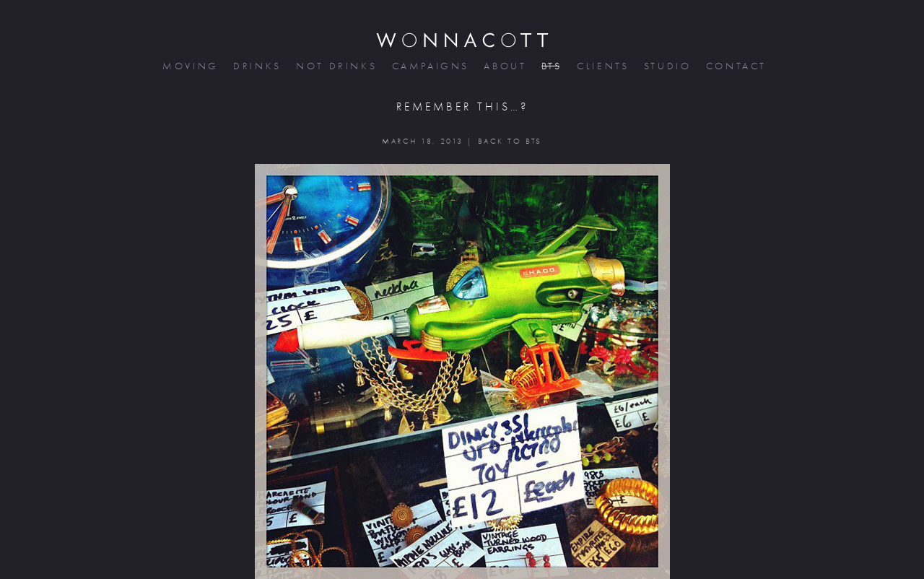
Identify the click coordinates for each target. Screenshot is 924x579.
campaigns (430, 66)
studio (666, 66)
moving (189, 66)
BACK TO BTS (510, 141)
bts (550, 66)
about (504, 66)
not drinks (335, 66)
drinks (256, 66)
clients (602, 66)
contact (735, 66)
